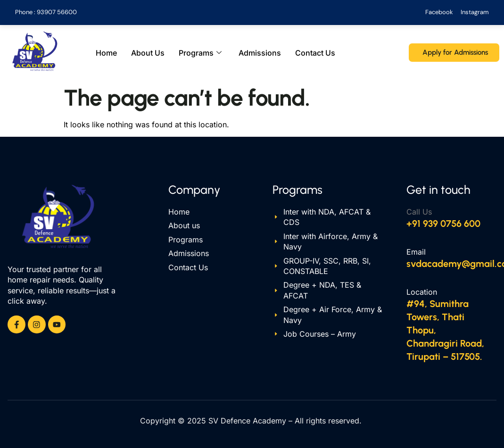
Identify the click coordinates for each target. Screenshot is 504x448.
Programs (200, 53)
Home (106, 53)
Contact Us (315, 53)
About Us (148, 53)
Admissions (260, 53)
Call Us (419, 212)
